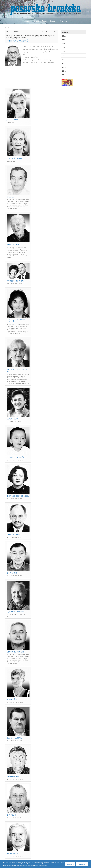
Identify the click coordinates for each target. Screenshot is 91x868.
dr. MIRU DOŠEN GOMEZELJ (18, 496)
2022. (64, 48)
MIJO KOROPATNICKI (15, 652)
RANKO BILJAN (13, 776)
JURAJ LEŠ (11, 197)
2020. (64, 40)
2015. (64, 71)
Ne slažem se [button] (70, 864)
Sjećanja (54, 21)
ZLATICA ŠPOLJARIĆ (15, 158)
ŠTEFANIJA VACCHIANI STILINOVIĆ (16, 321)
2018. (64, 63)
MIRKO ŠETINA (13, 244)
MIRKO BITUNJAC (14, 534)
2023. (64, 36)
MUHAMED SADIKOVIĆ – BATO (17, 370)
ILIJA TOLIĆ (11, 815)
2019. (64, 59)
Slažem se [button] (82, 864)
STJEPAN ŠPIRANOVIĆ (16, 612)
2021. (64, 55)
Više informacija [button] (43, 865)
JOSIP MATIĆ (12, 573)
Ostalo (44, 21)
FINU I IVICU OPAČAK (15, 281)
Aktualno (28, 21)
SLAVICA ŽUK (12, 699)
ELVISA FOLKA (12, 419)
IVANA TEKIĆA (12, 853)
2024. (64, 52)
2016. (64, 67)
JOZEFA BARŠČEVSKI (15, 120)
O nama (64, 21)
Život (37, 21)
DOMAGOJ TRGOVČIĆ (16, 457)
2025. (64, 44)
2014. (64, 75)
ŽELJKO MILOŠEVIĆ (14, 738)
